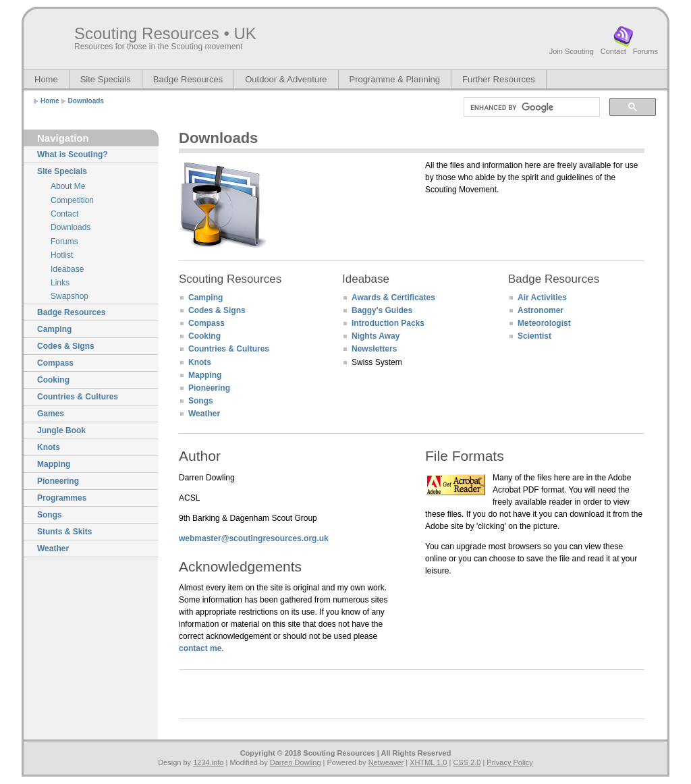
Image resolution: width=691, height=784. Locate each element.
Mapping (54, 464)
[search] (530, 107)
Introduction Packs (388, 323)
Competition (72, 200)
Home (46, 79)
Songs (50, 515)
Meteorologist (544, 323)
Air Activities (542, 298)
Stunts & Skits (64, 532)
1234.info (208, 762)
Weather (53, 549)
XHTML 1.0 (428, 762)
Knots (49, 447)
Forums (645, 51)
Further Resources (499, 79)
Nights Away (376, 336)
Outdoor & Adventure (286, 79)
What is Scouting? (73, 155)
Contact (613, 51)
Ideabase (67, 269)
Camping (54, 329)
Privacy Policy (509, 762)
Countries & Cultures (78, 397)
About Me (68, 186)
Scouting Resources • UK (165, 33)
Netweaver (386, 762)
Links (60, 283)
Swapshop (70, 296)
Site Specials (106, 79)
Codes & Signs (66, 346)
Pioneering (58, 481)
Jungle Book (61, 430)
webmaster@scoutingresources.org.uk (254, 538)
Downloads (86, 101)
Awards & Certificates (393, 298)
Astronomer (541, 310)
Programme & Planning (395, 79)
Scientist (534, 336)
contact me (200, 648)
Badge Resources (188, 79)
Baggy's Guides (382, 310)
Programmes (62, 498)
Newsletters (374, 349)
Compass (55, 363)
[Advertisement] (504, 231)
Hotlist (62, 255)
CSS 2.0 (467, 762)
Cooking (53, 380)
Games (51, 414)
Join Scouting (572, 51)
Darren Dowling (296, 762)
